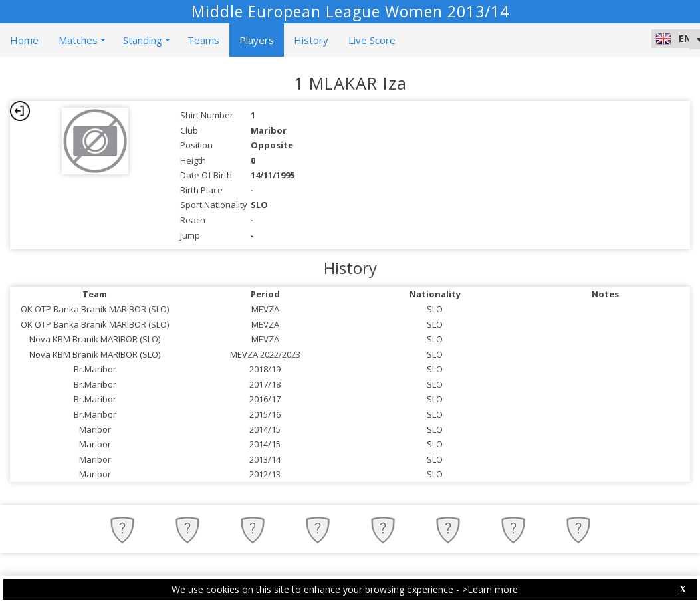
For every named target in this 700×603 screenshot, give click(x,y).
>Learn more (490, 589)
